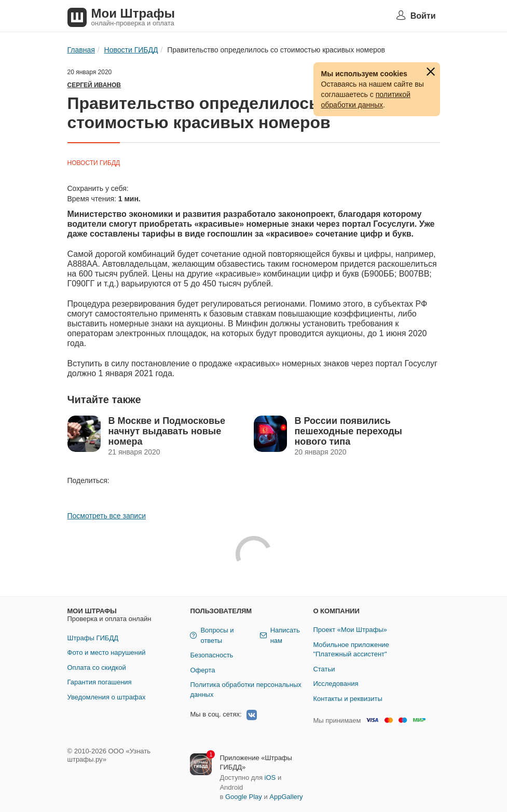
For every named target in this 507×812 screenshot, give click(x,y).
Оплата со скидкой (97, 668)
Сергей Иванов (94, 85)
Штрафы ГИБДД (93, 638)
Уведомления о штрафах (107, 697)
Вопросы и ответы (212, 635)
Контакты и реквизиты (347, 699)
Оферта (202, 670)
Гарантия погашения (100, 682)
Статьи (324, 669)
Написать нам (280, 635)
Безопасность (211, 655)
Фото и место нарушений (107, 652)
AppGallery (286, 797)
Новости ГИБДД (94, 163)
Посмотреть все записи (107, 516)
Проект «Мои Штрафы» (350, 630)
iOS (270, 777)
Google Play (244, 797)
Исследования (335, 684)
